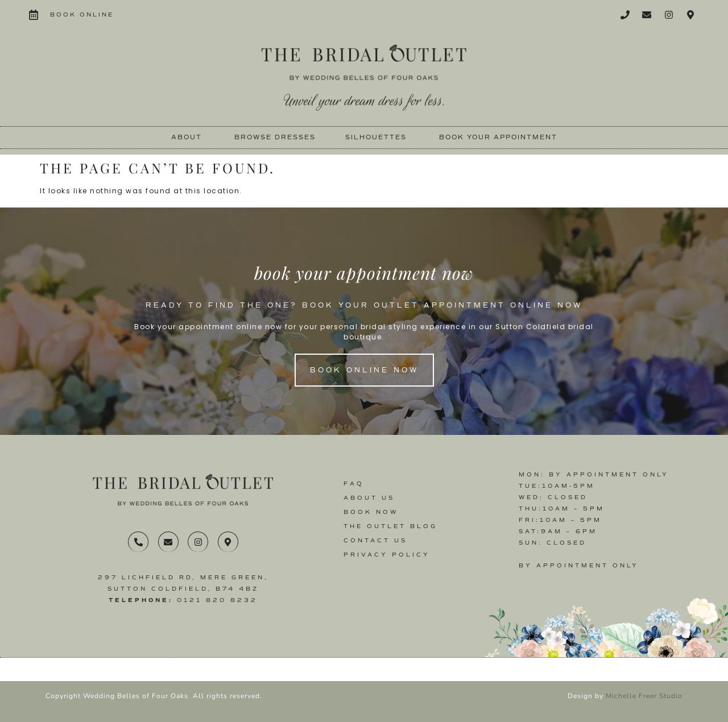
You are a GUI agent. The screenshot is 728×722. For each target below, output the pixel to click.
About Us (369, 498)
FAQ (354, 484)
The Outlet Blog (390, 526)
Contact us (375, 540)
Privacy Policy (387, 555)
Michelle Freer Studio (644, 696)
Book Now (371, 512)
